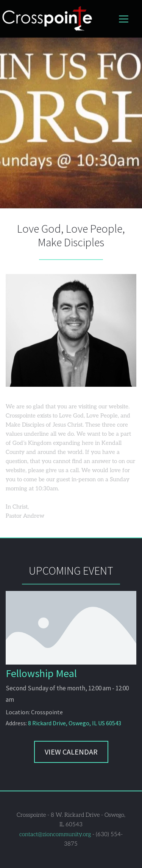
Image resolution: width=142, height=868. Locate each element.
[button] (124, 19)
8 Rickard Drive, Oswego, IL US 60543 (75, 723)
